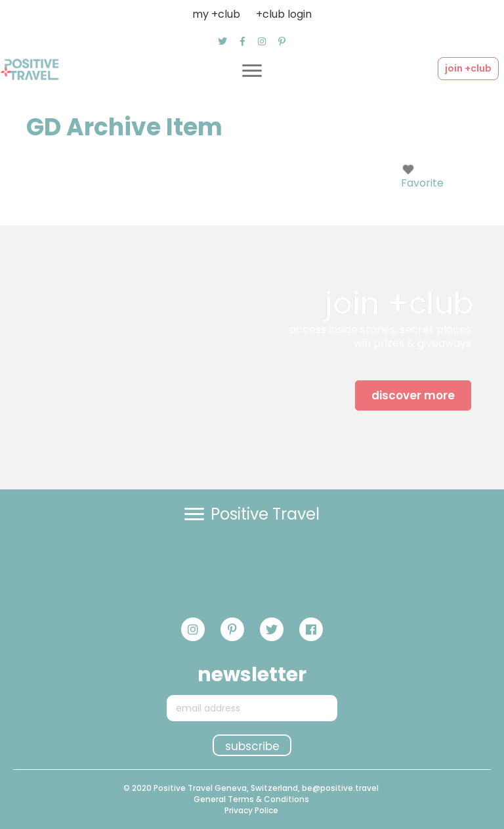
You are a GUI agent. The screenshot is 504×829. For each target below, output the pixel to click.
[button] (222, 41)
